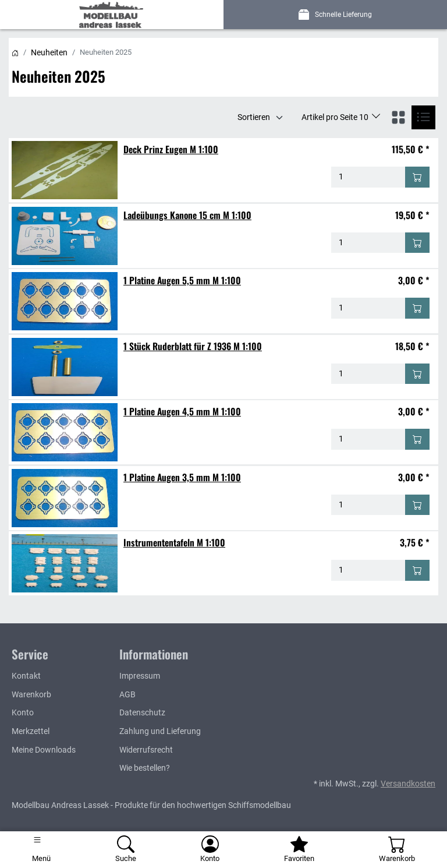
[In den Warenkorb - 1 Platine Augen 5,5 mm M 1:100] (417, 308)
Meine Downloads (44, 750)
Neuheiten (49, 52)
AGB (127, 695)
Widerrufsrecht (146, 750)
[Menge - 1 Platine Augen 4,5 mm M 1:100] (368, 439)
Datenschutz (142, 713)
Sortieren (254, 117)
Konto (23, 713)
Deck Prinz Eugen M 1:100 (171, 149)
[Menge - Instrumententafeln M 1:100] (368, 570)
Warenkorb (31, 695)
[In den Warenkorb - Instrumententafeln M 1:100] (417, 570)
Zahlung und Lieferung (160, 731)
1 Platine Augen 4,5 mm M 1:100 (182, 411)
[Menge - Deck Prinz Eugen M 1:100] (368, 177)
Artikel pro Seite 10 (336, 117)
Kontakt (26, 676)
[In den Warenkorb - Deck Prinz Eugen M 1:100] (417, 177)
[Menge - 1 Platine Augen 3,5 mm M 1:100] (368, 505)
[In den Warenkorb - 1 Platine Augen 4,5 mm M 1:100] (417, 439)
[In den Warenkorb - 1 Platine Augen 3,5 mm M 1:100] (417, 505)
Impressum (140, 676)
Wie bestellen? (145, 768)
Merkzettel (31, 731)
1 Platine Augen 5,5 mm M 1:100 (182, 280)
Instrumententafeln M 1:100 (174, 542)
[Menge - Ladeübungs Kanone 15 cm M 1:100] (368, 243)
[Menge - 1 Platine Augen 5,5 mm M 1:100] (368, 308)
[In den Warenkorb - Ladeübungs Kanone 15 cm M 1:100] (417, 243)
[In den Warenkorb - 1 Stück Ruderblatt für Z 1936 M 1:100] (417, 374)
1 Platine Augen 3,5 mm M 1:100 (182, 477)
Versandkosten (408, 784)
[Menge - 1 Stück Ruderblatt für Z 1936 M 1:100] (368, 374)
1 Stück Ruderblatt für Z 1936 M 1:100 (193, 346)
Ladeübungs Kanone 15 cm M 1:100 (187, 215)
